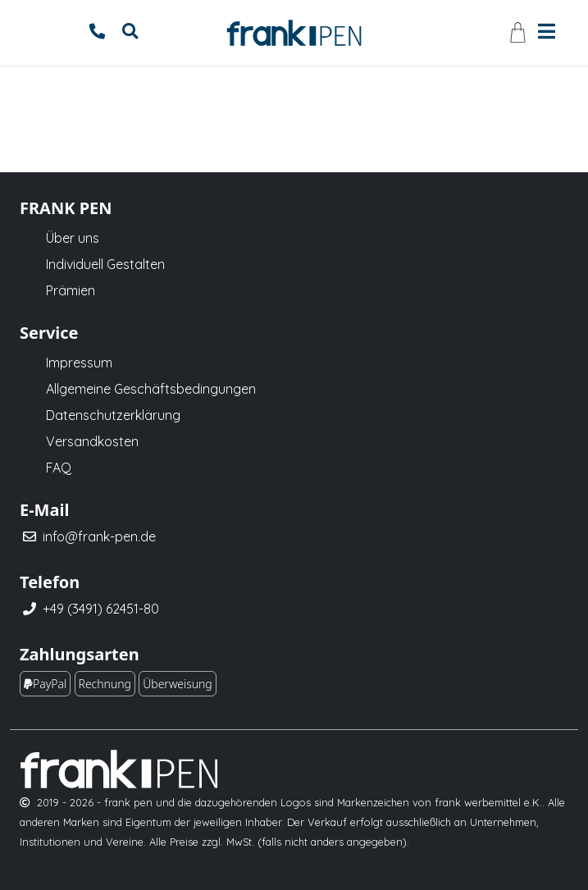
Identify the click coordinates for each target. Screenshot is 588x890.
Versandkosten (92, 441)
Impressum (79, 363)
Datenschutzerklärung (113, 415)
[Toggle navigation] (547, 30)
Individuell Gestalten (105, 264)
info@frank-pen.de (99, 536)
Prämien (71, 290)
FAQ (59, 468)
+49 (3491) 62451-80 (101, 609)
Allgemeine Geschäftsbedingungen (151, 389)
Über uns (73, 238)
